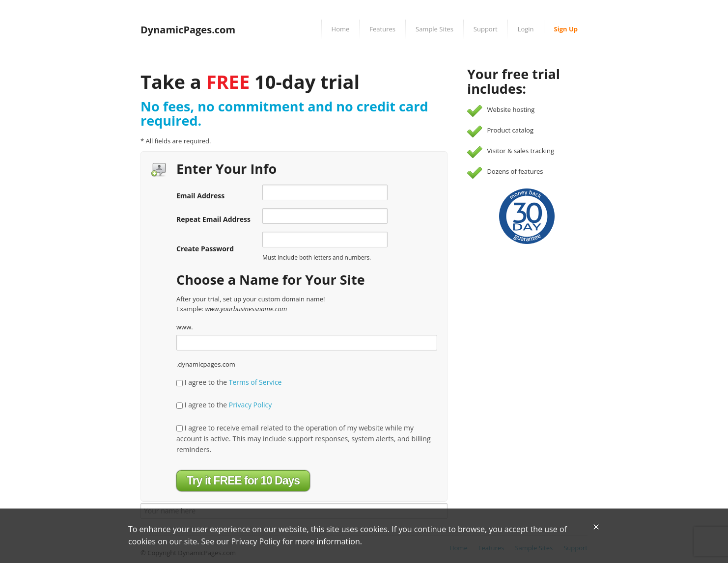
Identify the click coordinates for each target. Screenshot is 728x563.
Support (486, 29)
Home (341, 29)
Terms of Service (255, 382)
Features (382, 29)
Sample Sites (434, 29)
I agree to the (229, 382)
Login (526, 29)
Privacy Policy (250, 405)
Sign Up (566, 29)
